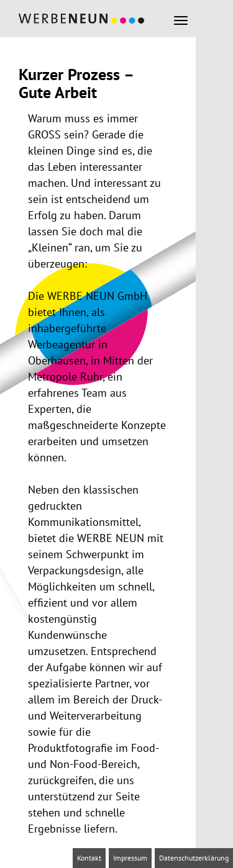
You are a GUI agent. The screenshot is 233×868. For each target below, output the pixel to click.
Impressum (130, 858)
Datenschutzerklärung (194, 858)
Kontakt (89, 858)
